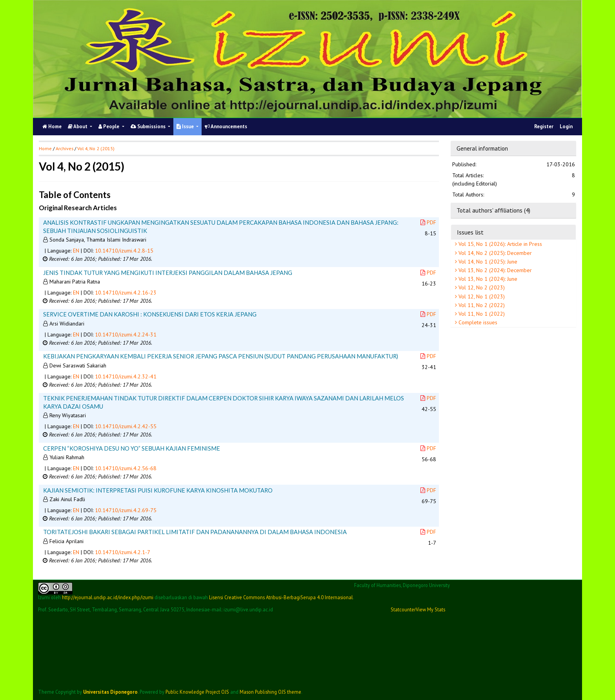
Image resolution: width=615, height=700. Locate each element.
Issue (186, 126)
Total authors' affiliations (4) (493, 210)
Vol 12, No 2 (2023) (481, 287)
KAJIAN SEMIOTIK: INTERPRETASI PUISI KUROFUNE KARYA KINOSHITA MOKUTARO (158, 490)
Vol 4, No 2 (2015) (96, 148)
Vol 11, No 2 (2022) (481, 305)
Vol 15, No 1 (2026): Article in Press (499, 244)
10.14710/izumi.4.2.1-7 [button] (123, 552)
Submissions (149, 126)
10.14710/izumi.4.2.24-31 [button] (126, 335)
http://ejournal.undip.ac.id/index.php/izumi (108, 597)
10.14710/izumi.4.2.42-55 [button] (126, 426)
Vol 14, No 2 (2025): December (494, 253)
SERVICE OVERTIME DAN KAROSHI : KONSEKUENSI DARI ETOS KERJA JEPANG (150, 314)
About (78, 126)
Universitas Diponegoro (110, 692)
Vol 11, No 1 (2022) (481, 314)
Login (566, 126)
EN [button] (76, 251)
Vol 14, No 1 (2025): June (487, 262)
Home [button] (45, 148)
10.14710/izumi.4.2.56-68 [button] (126, 468)
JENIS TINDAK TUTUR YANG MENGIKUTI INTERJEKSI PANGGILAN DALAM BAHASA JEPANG (168, 273)
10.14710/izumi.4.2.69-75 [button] (126, 510)
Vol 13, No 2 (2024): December (494, 270)
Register (544, 126)
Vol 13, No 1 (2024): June (487, 279)
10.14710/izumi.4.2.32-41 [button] (126, 376)
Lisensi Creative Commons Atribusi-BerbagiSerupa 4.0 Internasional (281, 597)
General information (482, 148)
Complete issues (477, 322)
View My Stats (430, 610)
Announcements (226, 126)
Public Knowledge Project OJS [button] (197, 692)
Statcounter (403, 609)
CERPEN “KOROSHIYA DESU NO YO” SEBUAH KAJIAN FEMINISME (132, 448)
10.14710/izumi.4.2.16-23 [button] (126, 293)
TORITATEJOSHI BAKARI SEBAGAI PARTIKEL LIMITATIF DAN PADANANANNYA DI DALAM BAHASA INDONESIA (195, 532)
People (109, 126)
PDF (428, 222)
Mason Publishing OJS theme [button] (270, 692)
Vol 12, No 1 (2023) (481, 296)
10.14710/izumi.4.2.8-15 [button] (124, 251)
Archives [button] (65, 148)
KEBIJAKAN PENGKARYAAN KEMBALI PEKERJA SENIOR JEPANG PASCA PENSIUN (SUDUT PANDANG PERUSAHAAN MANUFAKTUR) (221, 356)
